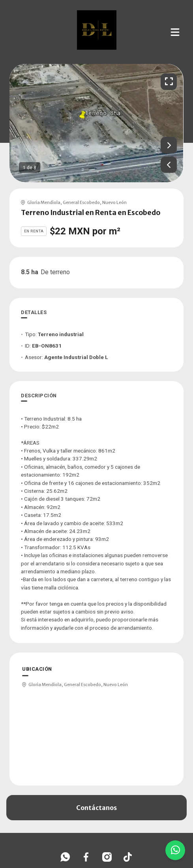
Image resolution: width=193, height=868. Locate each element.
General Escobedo (81, 202)
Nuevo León (114, 202)
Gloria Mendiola (44, 202)
